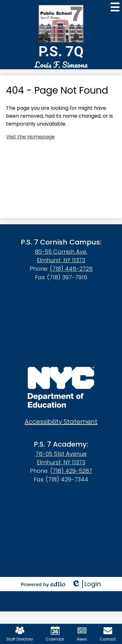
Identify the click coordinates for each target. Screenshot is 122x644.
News (82, 634)
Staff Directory (20, 634)
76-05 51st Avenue (61, 454)
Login (86, 584)
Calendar (55, 634)
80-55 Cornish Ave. (61, 252)
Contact (108, 634)
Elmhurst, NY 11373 (61, 260)
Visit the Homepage (30, 137)
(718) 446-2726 (71, 269)
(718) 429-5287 (71, 471)
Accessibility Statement (61, 422)
